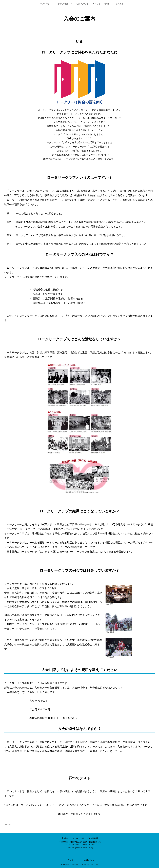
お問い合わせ (89, 860)
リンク (71, 860)
